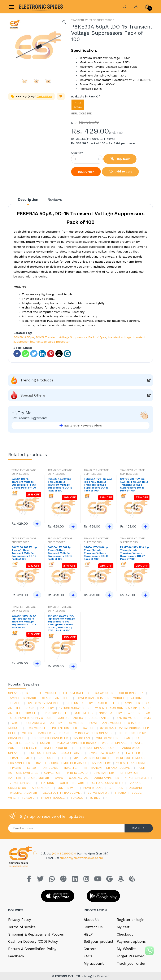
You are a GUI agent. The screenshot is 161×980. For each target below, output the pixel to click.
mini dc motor (107, 738)
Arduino (136, 788)
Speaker (15, 693)
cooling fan (79, 778)
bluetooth (47, 758)
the (64, 758)
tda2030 (77, 798)
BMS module (36, 728)
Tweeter (133, 753)
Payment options (131, 941)
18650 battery (111, 713)
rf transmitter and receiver (108, 768)
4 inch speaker (137, 778)
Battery (47, 708)
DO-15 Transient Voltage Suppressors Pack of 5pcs (71, 337)
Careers (90, 949)
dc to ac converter (107, 783)
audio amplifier (107, 778)
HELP (88, 934)
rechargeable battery (43, 723)
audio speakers (70, 718)
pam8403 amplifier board (76, 743)
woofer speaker (115, 743)
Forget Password (131, 956)
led (116, 703)
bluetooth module (41, 693)
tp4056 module (53, 798)
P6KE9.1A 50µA (24, 337)
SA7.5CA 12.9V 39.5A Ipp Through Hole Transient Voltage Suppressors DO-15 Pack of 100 (24, 622)
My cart (123, 927)
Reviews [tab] (55, 199)
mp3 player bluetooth (92, 758)
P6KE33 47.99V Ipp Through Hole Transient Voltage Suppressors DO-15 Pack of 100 (60, 485)
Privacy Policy (20, 920)
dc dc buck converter (49, 738)
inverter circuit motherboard (61, 763)
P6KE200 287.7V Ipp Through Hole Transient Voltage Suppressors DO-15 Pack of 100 (24, 553)
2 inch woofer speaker (94, 733)
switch (89, 728)
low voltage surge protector (50, 342)
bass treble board (54, 733)
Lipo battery (104, 773)
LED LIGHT (30, 748)
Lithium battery (76, 693)
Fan (127, 738)
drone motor (38, 778)
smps (59, 778)
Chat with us (44, 96)
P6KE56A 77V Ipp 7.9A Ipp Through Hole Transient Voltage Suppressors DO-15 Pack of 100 (98, 485)
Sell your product (99, 941)
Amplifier (132, 703)
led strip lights (55, 713)
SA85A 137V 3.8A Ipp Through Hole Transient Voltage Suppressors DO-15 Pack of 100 (97, 553)
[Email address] (66, 828)
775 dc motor (127, 718)
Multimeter (84, 713)
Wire (15, 723)
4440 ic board (77, 773)
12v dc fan (82, 738)
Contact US (93, 927)
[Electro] (29, 7)
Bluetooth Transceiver (62, 793)
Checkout (125, 934)
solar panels (99, 718)
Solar (45, 743)
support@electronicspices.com (81, 858)
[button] (125, 6)
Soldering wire (72, 783)
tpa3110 (120, 793)
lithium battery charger (87, 703)
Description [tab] (28, 199)
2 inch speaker (22, 783)
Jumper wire (67, 788)
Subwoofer (104, 693)
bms (147, 718)
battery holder (57, 748)
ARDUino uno (42, 788)
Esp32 (31, 768)
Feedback (16, 956)
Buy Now (120, 159)
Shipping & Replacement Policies (36, 934)
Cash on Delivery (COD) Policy (33, 941)
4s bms (95, 798)
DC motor (75, 723)
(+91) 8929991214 (65, 853)
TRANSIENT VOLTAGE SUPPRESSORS (93, 20)
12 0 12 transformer (132, 763)
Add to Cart (120, 172)
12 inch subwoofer (74, 708)
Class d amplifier (56, 698)
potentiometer (64, 728)
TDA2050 (28, 798)
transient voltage (120, 337)
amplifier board (23, 698)
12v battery (101, 763)
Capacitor (52, 773)
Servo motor (98, 793)
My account (94, 963)
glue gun (116, 788)
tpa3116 (15, 768)
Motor (27, 733)
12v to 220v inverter (44, 703)
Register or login (131, 920)
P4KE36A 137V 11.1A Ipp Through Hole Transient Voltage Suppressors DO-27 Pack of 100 (135, 553)
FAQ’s (88, 956)
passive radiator (23, 793)
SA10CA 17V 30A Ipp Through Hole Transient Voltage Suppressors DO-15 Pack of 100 (60, 553)
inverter (71, 768)
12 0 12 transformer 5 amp (116, 708)
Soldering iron (131, 693)
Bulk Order (86, 172)
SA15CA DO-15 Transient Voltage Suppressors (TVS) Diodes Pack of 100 (24, 483)
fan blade (50, 768)
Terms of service (22, 927)
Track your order (131, 963)
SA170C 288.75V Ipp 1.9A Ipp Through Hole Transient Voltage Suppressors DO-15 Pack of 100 (134, 485)
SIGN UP (138, 828)
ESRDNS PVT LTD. (68, 976)
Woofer (134, 713)
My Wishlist (126, 949)
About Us (92, 920)
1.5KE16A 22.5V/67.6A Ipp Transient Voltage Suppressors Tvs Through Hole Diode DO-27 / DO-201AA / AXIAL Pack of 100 (61, 623)
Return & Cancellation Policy (32, 949)
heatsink (47, 783)
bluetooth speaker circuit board (55, 753)
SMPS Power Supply (104, 753)
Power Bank (93, 788)
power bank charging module (101, 698)
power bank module (106, 723)
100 (78, 105)
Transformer (21, 758)
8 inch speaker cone (100, 748)
